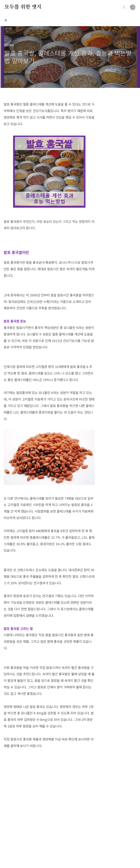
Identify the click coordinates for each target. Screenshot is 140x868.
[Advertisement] (49, 586)
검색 (124, 7)
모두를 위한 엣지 (23, 7)
